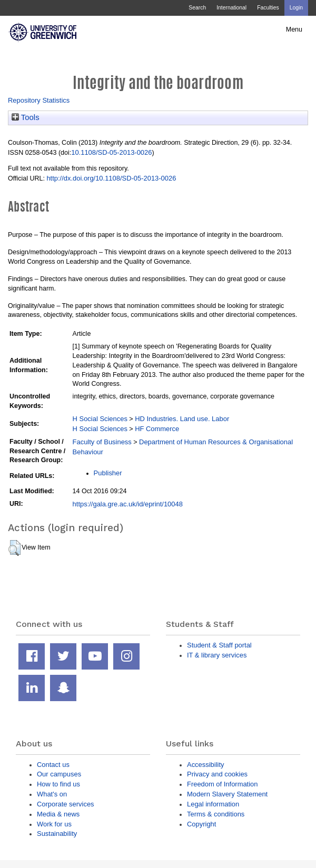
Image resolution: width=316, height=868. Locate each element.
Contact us (53, 765)
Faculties (268, 8)
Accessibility (205, 765)
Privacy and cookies (217, 774)
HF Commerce (157, 429)
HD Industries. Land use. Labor (182, 419)
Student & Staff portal (219, 645)
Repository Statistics (39, 100)
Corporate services (66, 804)
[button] (14, 548)
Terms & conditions (216, 814)
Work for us (54, 824)
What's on (52, 794)
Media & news (58, 814)
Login (296, 8)
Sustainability (57, 834)
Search (197, 8)
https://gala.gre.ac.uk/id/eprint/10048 (128, 504)
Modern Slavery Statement (227, 794)
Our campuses (59, 774)
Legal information (213, 804)
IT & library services (217, 655)
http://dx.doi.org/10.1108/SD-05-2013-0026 (111, 178)
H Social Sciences (100, 419)
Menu (294, 29)
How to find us (58, 784)
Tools (26, 117)
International (231, 8)
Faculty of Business (102, 442)
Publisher (108, 473)
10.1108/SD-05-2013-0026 (111, 152)
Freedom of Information (222, 784)
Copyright (201, 824)
